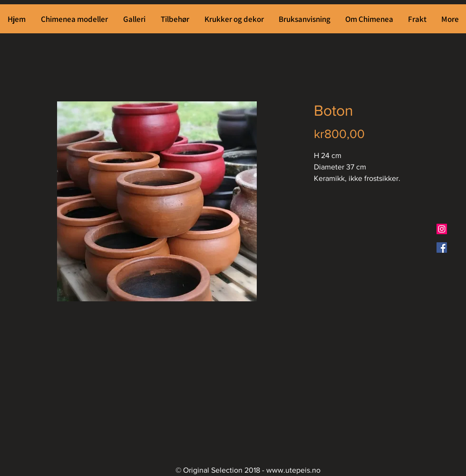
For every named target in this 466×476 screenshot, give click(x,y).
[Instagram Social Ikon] (442, 229)
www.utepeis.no (293, 470)
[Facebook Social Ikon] (442, 248)
